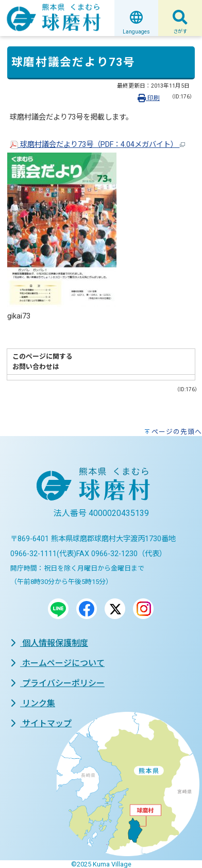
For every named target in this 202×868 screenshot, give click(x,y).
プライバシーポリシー (57, 683)
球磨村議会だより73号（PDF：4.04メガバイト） (97, 145)
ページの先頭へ (177, 432)
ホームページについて (57, 663)
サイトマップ (41, 723)
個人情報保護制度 (49, 643)
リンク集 (33, 703)
